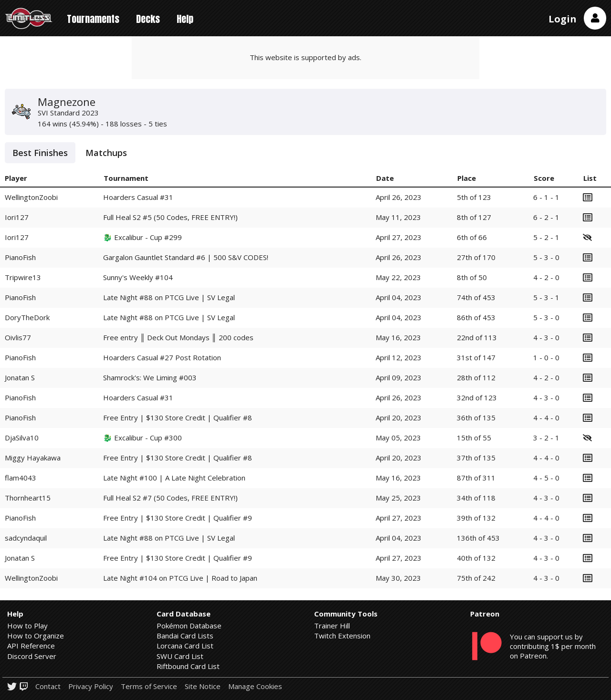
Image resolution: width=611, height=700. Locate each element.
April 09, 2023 (399, 377)
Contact (48, 686)
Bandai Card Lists (185, 636)
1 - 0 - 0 (546, 357)
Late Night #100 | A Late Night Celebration (174, 478)
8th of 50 (472, 277)
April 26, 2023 (399, 197)
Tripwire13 (23, 277)
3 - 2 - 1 (546, 438)
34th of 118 (476, 498)
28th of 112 (476, 377)
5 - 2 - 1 (546, 237)
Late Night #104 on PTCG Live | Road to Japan (180, 578)
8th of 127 (474, 217)
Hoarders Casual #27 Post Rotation (162, 357)
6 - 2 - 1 (546, 217)
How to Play (27, 626)
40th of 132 (476, 558)
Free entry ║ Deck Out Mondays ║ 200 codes (178, 337)
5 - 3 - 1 (546, 297)
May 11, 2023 (398, 217)
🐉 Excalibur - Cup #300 (142, 438)
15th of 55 (474, 438)
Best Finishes (40, 153)
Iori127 (17, 217)
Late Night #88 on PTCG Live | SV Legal (169, 297)
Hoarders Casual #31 (138, 197)
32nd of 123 (477, 397)
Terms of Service (149, 686)
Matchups (106, 153)
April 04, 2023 (399, 297)
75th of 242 (476, 578)
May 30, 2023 (398, 578)
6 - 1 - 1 (546, 197)
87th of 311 (476, 478)
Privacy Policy (91, 686)
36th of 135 (476, 418)
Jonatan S (20, 377)
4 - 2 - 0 (546, 277)
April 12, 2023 (399, 357)
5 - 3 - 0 (546, 257)
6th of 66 (472, 237)
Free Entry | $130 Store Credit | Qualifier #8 (178, 418)
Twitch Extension (342, 636)
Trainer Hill (332, 626)
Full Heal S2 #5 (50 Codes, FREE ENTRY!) (170, 217)
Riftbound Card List (188, 666)
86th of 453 (476, 317)
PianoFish (20, 257)
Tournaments (93, 19)
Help (185, 19)
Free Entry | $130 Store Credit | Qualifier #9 (178, 518)
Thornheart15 (28, 498)
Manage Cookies (255, 686)
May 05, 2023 (398, 438)
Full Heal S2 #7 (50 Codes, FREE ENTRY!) (170, 498)
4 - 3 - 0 (546, 337)
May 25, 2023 (398, 498)
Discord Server (32, 656)
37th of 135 (476, 458)
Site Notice (203, 686)
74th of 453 (476, 297)
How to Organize (36, 636)
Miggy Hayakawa (33, 458)
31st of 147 (476, 357)
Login (563, 19)
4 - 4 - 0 (546, 418)
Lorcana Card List (185, 646)
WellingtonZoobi (31, 197)
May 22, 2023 (398, 277)
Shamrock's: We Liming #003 (150, 377)
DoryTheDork (27, 317)
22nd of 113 (477, 337)
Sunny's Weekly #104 (138, 277)
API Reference (31, 646)
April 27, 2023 (399, 237)
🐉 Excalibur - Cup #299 (142, 237)
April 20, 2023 (399, 418)
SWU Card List (180, 656)
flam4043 (21, 478)
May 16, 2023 (398, 337)
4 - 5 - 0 (546, 478)
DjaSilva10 (22, 438)
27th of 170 (476, 257)
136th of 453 (478, 538)
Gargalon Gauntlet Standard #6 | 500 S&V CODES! (186, 257)
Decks (148, 19)
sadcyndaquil (26, 538)
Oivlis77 (18, 337)
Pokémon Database (189, 626)
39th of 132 (476, 518)
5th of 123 (474, 197)
